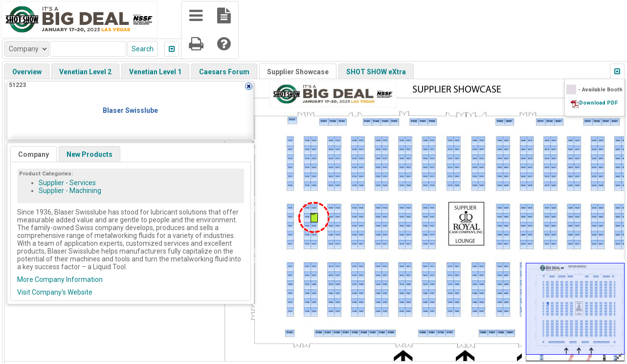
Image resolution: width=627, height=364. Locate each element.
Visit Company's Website (55, 292)
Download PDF (598, 103)
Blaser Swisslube (130, 110)
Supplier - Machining (70, 191)
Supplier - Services (67, 183)
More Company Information (60, 279)
